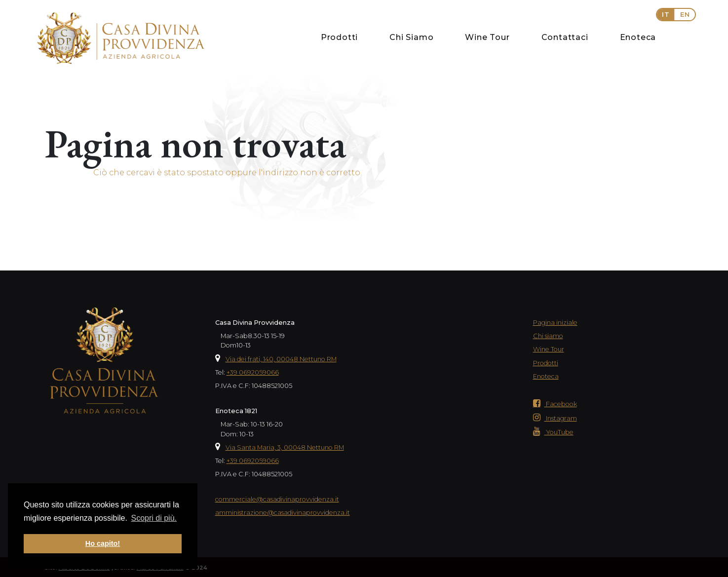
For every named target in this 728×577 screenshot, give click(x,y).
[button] (676, 15)
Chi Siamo (411, 37)
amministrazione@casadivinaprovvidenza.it (283, 513)
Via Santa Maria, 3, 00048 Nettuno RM (285, 447)
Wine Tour (487, 37)
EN (685, 15)
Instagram (555, 418)
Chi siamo (548, 336)
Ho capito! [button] (103, 543)
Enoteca (638, 37)
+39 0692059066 (253, 372)
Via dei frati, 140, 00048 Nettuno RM (281, 359)
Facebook (555, 404)
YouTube (553, 432)
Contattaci (565, 37)
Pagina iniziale (555, 323)
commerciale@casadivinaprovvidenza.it (277, 499)
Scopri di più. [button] (154, 518)
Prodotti (339, 37)
